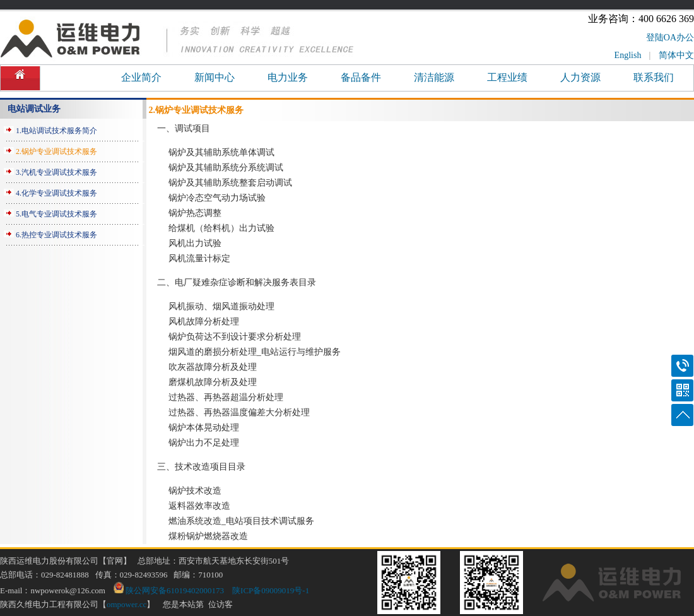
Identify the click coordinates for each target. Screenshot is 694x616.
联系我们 (654, 77)
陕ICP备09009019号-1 (271, 590)
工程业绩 (507, 77)
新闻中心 (215, 77)
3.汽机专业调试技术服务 (56, 172)
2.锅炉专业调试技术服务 (56, 151)
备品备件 (361, 77)
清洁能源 (434, 77)
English (628, 55)
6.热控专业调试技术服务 (56, 235)
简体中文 (676, 55)
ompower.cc (126, 604)
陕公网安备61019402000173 (169, 590)
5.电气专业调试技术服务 (56, 214)
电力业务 (288, 77)
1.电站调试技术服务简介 (56, 131)
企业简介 (141, 77)
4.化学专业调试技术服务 (56, 193)
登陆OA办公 (670, 38)
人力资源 (580, 77)
